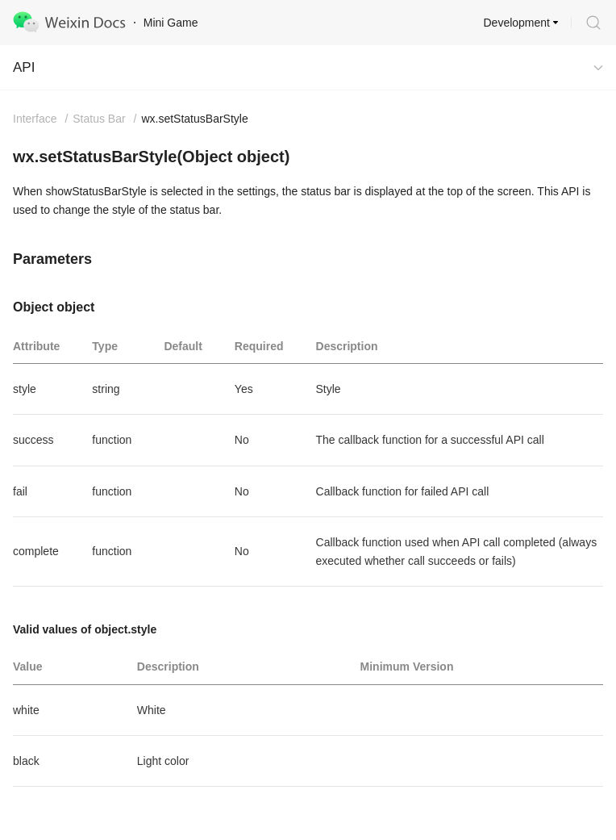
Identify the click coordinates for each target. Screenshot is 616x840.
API (24, 67)
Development (517, 23)
